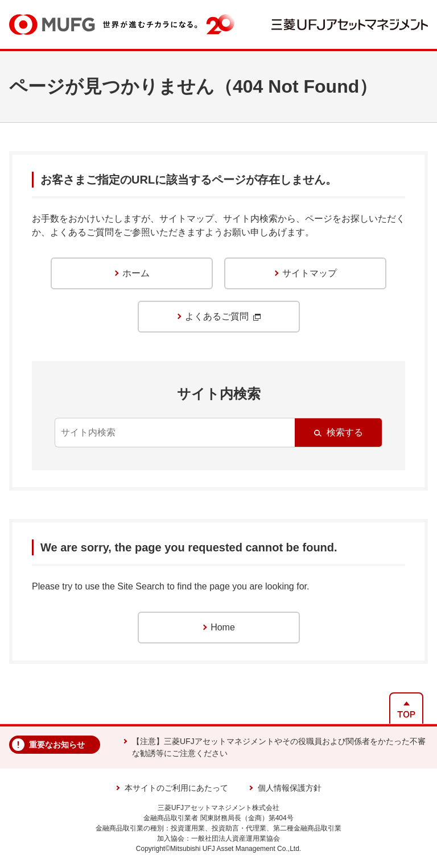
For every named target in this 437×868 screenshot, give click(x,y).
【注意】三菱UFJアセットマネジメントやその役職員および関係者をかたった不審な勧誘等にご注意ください (279, 747)
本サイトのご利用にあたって (176, 788)
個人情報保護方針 (290, 788)
